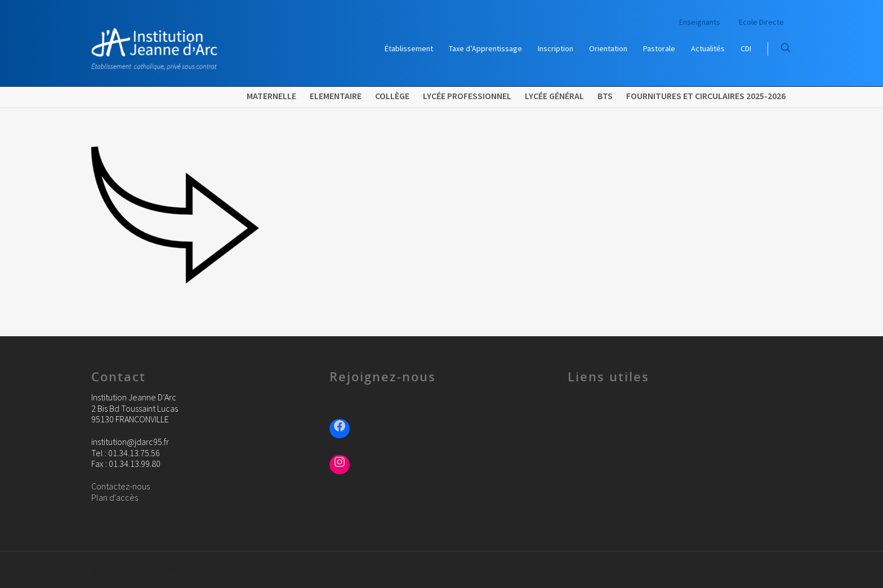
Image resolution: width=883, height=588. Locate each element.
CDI (746, 48)
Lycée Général (554, 96)
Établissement (409, 48)
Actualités (708, 48)
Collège (392, 96)
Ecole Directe (761, 22)
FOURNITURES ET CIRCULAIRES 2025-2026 (706, 96)
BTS (605, 96)
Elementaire (336, 96)
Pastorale (659, 48)
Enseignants (700, 22)
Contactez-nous (121, 486)
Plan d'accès (115, 497)
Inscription (556, 48)
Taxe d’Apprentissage (485, 48)
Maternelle (271, 96)
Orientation (608, 48)
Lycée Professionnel (467, 96)
